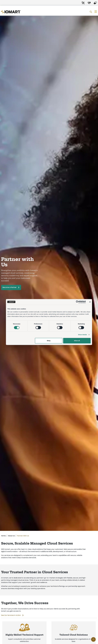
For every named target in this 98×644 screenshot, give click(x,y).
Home (3, 536)
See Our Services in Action (11, 615)
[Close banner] (90, 302)
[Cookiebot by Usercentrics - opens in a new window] (77, 302)
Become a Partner (10, 287)
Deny (49, 341)
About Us (11, 536)
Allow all (77, 341)
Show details (83, 335)
